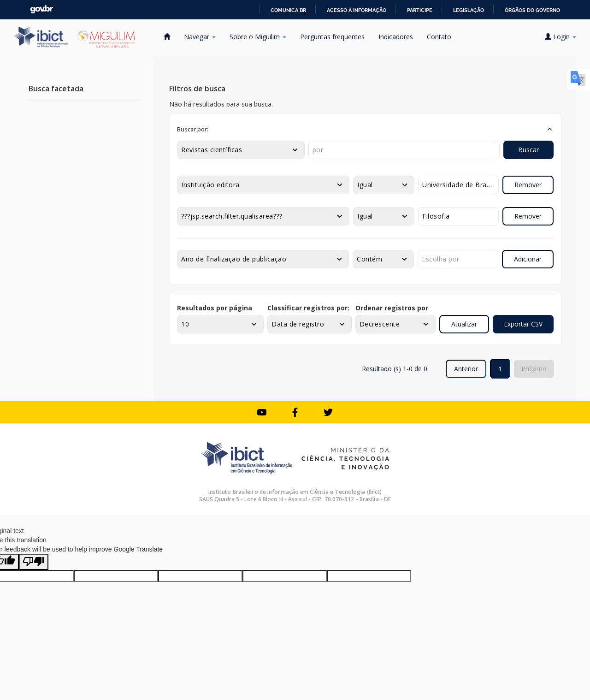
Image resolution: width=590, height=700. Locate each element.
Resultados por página (215, 308)
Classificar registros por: (308, 308)
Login (560, 37)
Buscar (528, 150)
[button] (365, 129)
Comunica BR (288, 10)
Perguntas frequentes (332, 37)
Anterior (466, 369)
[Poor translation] (34, 562)
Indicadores (396, 37)
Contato (439, 37)
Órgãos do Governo (532, 10)
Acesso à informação (357, 10)
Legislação (469, 10)
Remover (528, 185)
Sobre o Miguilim (258, 37)
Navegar (200, 37)
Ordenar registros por (392, 308)
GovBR (41, 9)
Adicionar (528, 259)
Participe (420, 10)
